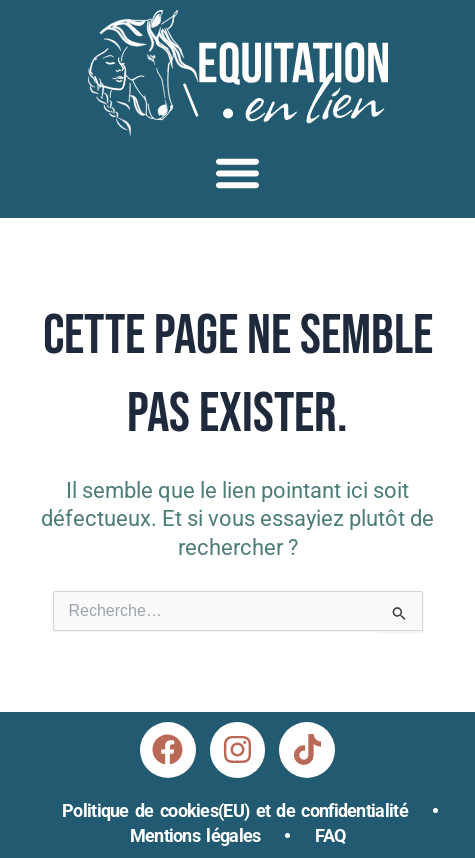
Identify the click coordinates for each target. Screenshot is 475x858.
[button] (237, 172)
